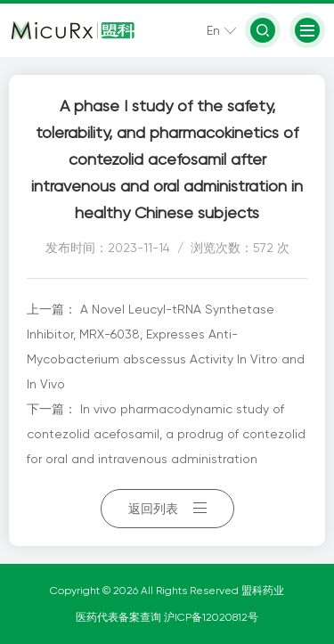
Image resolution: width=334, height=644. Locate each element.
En (213, 30)
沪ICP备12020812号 (211, 617)
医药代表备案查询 (120, 617)
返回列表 (167, 509)
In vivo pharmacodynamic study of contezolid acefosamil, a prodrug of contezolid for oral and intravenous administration (166, 434)
